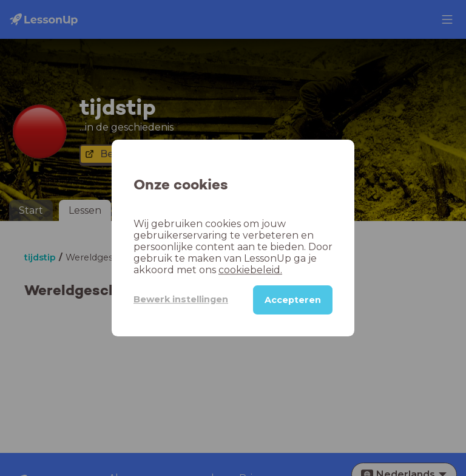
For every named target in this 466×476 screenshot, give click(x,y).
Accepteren (293, 300)
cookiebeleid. (250, 270)
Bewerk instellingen (181, 299)
